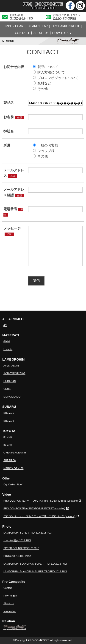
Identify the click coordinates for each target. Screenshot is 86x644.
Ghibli (7, 341)
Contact (8, 588)
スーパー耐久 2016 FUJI (17, 540)
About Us (9, 603)
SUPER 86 (10, 460)
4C (5, 325)
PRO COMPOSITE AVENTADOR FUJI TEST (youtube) (34, 508)
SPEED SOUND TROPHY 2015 (21, 548)
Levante (8, 349)
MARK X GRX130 (13, 468)
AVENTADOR (11, 366)
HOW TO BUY (62, 33)
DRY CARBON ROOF (66, 26)
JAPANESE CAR (37, 26)
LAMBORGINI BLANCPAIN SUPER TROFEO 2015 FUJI (35, 564)
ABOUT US (41, 33)
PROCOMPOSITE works (17, 556)
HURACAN (10, 381)
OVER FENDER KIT (15, 453)
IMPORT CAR (14, 26)
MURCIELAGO (12, 397)
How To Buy (10, 596)
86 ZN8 (8, 445)
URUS (7, 389)
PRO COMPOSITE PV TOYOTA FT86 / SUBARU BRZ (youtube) (41, 501)
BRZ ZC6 (9, 413)
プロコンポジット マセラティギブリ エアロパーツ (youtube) (39, 516)
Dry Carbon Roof (13, 484)
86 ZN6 (8, 437)
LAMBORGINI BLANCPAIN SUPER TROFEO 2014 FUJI (35, 571)
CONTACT (22, 33)
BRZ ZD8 (9, 421)
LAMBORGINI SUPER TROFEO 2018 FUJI (28, 533)
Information (10, 611)
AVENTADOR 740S (14, 373)
